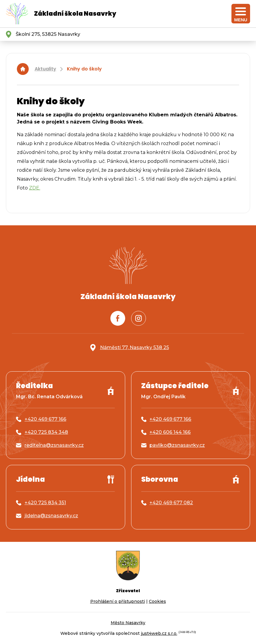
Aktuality (45, 69)
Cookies (157, 601)
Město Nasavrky (128, 623)
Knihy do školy (84, 69)
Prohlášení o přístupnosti (118, 601)
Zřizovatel (128, 591)
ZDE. (35, 188)
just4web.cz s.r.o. (159, 633)
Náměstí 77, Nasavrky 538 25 (135, 347)
